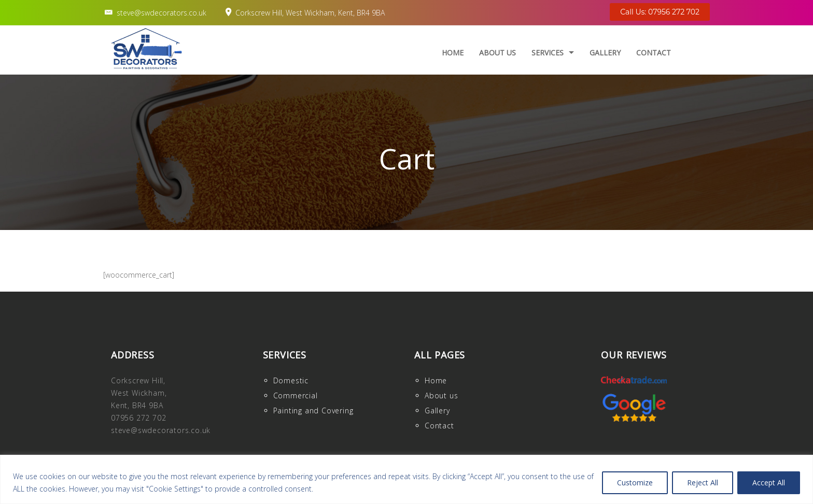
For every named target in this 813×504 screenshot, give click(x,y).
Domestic (291, 380)
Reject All (703, 483)
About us (497, 53)
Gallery (605, 53)
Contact (654, 53)
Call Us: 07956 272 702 (660, 12)
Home (453, 53)
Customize (635, 483)
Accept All (769, 483)
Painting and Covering (313, 411)
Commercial (296, 395)
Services (548, 53)
